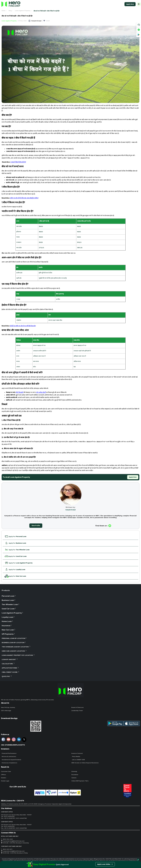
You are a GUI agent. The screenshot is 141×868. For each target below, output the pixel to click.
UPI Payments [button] (8, 634)
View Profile (36, 526)
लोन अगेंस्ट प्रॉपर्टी (41, 392)
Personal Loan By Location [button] (14, 638)
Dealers (4, 778)
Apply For (15, 536)
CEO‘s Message (6, 711)
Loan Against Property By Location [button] (18, 655)
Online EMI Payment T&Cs (80, 781)
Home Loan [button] (8, 621)
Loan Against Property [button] (13, 613)
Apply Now (130, 4)
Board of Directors (78, 707)
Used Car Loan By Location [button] (14, 651)
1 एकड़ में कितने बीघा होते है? (18, 162)
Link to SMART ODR (78, 760)
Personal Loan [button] (9, 596)
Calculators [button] (8, 664)
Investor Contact (77, 753)
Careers (74, 778)
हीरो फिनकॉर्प (20, 392)
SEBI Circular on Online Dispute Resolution (85, 763)
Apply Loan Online (105, 865)
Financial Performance (9, 753)
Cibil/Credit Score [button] (11, 672)
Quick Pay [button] (7, 676)
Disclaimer (75, 775)
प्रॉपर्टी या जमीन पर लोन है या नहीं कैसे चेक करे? (23, 326)
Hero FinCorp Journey (8, 707)
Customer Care (6, 771)
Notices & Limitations (9, 757)
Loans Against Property (23, 11)
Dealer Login (5, 781)
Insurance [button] (7, 626)
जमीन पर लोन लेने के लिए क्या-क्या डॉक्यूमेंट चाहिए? (24, 198)
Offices (3, 775)
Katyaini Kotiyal (36, 21)
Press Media (76, 757)
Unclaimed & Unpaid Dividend (11, 760)
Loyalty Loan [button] (8, 617)
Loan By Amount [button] (10, 659)
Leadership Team (77, 711)
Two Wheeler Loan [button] (11, 604)
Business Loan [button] (9, 600)
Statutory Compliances (9, 763)
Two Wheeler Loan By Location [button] (16, 647)
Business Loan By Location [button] (14, 642)
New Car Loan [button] (9, 630)
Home (4, 11)
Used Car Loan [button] (9, 609)
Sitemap (74, 771)
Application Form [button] (10, 668)
